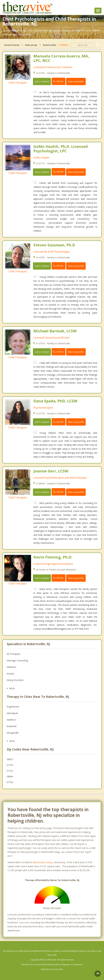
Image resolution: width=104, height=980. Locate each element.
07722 (10, 771)
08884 (10, 777)
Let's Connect (42, 81)
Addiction (11, 667)
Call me (59, 81)
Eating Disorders (15, 680)
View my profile (76, 81)
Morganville (13, 733)
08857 (10, 759)
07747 (10, 765)
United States (12, 45)
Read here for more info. (52, 969)
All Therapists (14, 654)
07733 (10, 782)
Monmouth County (43, 862)
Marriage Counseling (17, 660)
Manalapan (12, 713)
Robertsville (50, 45)
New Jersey (31, 45)
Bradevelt (12, 726)
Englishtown (13, 707)
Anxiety (10, 674)
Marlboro (11, 720)
